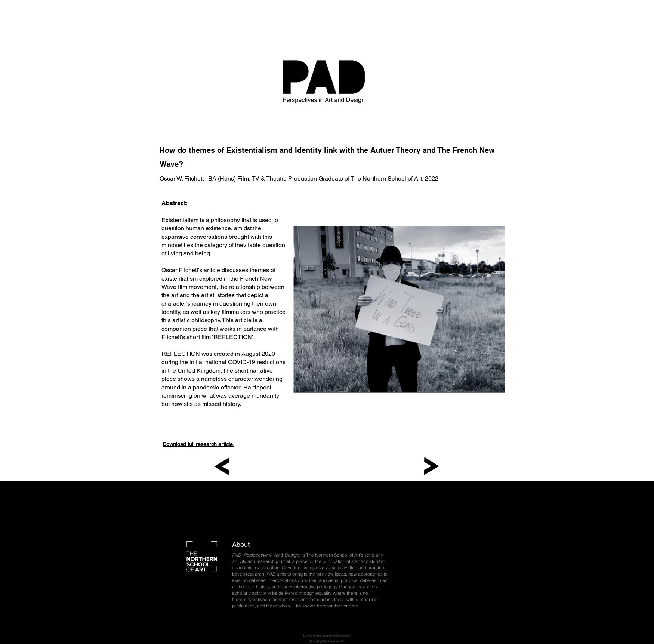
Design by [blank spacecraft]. (327, 641)
